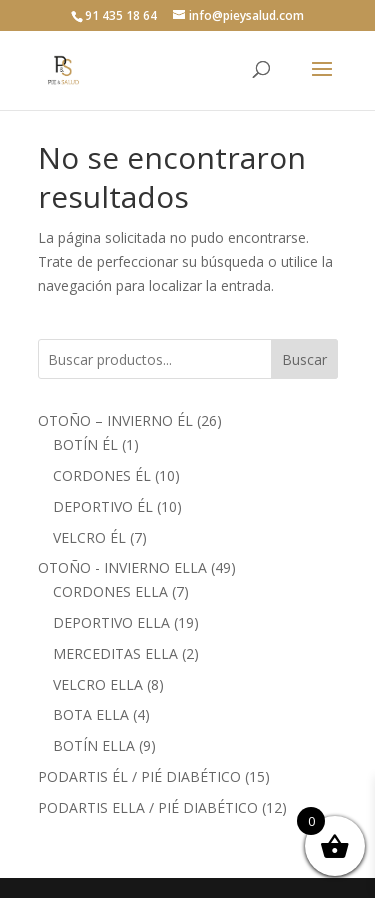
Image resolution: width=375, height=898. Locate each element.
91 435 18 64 (121, 15)
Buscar (304, 359)
